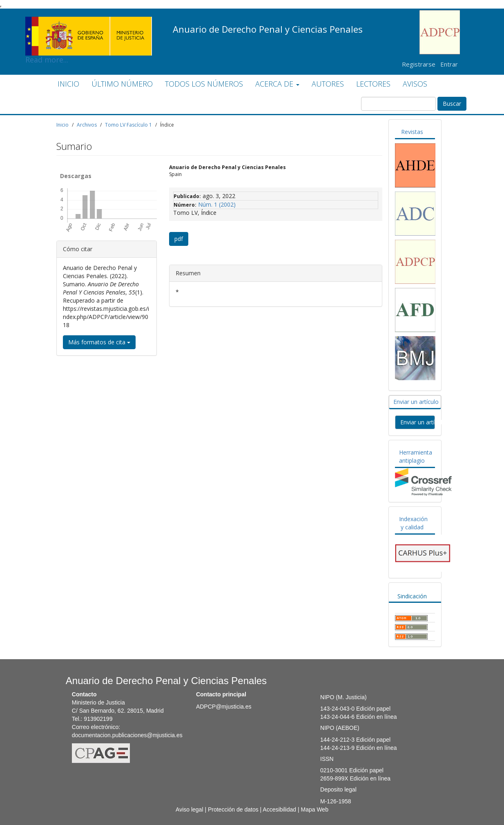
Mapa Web (314, 809)
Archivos (87, 125)
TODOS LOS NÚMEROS (204, 84)
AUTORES (328, 84)
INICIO (68, 84)
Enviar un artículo (416, 402)
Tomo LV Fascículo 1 (128, 125)
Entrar (449, 64)
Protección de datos (233, 809)
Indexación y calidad (413, 523)
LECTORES (373, 84)
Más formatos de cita (99, 342)
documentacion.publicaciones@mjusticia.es (127, 735)
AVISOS (415, 84)
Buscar (452, 104)
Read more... (89, 23)
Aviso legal (189, 809)
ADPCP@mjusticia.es (224, 707)
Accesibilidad (279, 809)
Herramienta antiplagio (416, 456)
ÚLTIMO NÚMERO (122, 84)
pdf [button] (179, 239)
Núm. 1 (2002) (217, 204)
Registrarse (419, 64)
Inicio (62, 125)
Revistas (412, 132)
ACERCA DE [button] (277, 84)
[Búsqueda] (398, 104)
